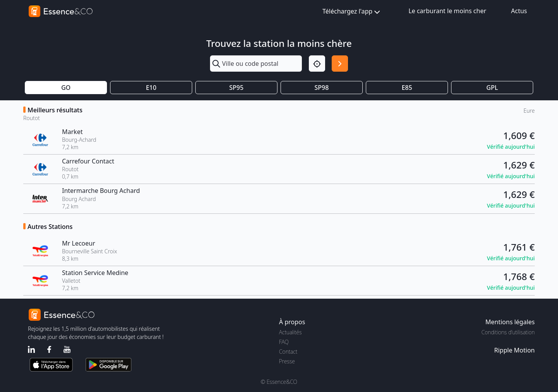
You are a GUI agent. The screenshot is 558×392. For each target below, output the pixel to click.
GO (66, 88)
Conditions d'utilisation (508, 332)
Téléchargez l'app (352, 12)
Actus (519, 11)
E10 (151, 88)
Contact (288, 352)
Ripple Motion (514, 350)
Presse (287, 361)
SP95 (237, 88)
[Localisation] (317, 64)
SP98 (322, 88)
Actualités (290, 332)
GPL (492, 88)
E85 (407, 88)
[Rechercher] (340, 64)
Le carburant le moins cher (447, 11)
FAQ (284, 342)
